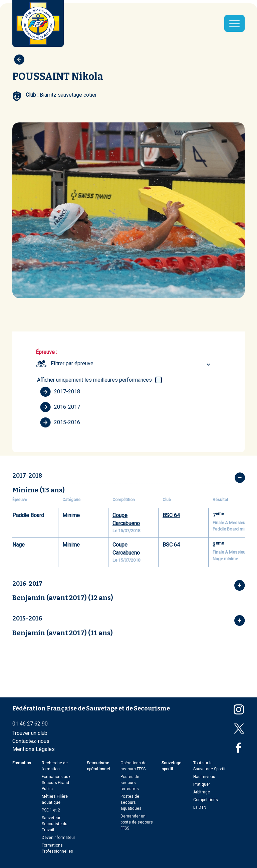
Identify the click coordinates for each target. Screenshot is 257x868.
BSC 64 (171, 515)
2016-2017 (60, 407)
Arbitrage (202, 792)
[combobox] (131, 364)
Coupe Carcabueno (126, 519)
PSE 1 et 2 (51, 810)
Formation (22, 763)
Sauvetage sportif (171, 766)
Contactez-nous (31, 741)
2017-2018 (60, 392)
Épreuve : (46, 352)
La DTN (200, 807)
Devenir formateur (58, 838)
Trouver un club (30, 733)
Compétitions (206, 800)
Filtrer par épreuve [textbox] (72, 363)
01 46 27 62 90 (30, 724)
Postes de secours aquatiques (131, 802)
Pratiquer (202, 784)
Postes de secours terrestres (130, 783)
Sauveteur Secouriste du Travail (55, 824)
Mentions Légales (34, 749)
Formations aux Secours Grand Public (56, 783)
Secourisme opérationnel (98, 766)
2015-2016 (60, 422)
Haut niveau (204, 777)
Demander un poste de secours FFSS (137, 822)
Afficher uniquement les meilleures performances (94, 380)
